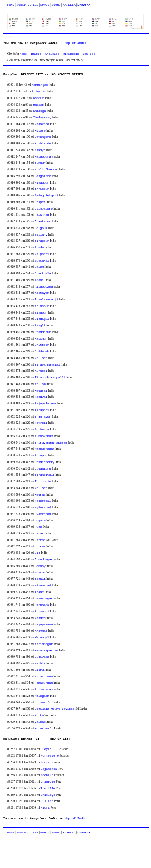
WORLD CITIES (28, 5)
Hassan (39, 105)
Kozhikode (43, 144)
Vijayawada (44, 625)
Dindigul (42, 319)
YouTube (89, 54)
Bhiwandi (42, 612)
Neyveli (41, 423)
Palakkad (42, 215)
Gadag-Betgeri (46, 196)
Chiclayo (48, 795)
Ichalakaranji (46, 300)
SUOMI (56, 5)
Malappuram (44, 157)
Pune (38, 527)
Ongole (40, 521)
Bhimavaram (44, 690)
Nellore (41, 488)
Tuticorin (43, 482)
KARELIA (69, 5)
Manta (45, 762)
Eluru (39, 670)
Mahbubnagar (45, 449)
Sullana (47, 801)
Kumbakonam (44, 436)
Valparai (42, 254)
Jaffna (40, 540)
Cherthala (43, 274)
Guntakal (42, 261)
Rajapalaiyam (46, 404)
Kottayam (42, 293)
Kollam (40, 384)
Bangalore (43, 176)
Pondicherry (45, 462)
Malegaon (42, 696)
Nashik (40, 664)
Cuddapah (42, 352)
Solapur (41, 456)
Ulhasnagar (44, 599)
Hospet (40, 202)
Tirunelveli (45, 475)
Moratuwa (42, 729)
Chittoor (42, 345)
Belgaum (41, 228)
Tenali (40, 579)
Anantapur (43, 222)
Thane (39, 592)
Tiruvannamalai (47, 365)
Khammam (41, 631)
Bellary (41, 235)
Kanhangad (40, 85)
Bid (37, 553)
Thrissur (42, 189)
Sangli (40, 326)
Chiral (40, 547)
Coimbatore (44, 209)
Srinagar (39, 92)
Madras (40, 495)
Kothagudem (44, 677)
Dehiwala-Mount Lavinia (54, 709)
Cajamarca (49, 769)
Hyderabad (43, 508)
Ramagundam (44, 683)
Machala (47, 775)
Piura (45, 808)
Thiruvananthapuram (51, 443)
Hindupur (42, 183)
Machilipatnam (46, 651)
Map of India (75, 43)
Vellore (41, 358)
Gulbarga (42, 430)
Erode (39, 248)
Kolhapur (42, 306)
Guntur (40, 573)
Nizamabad (43, 586)
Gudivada (42, 657)
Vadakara (42, 124)
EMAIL (45, 5)
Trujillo (48, 788)
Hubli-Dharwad (46, 170)
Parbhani (42, 605)
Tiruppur (42, 241)
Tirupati (42, 410)
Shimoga (40, 111)
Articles (52, 54)
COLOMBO (41, 703)
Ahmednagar (44, 560)
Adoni (39, 280)
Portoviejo (50, 756)
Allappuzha (44, 287)
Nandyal (41, 397)
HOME (11, 5)
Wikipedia (71, 54)
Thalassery (42, 118)
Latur (39, 534)
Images (36, 54)
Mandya (40, 150)
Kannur (39, 98)
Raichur (41, 339)
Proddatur (43, 332)
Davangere (43, 137)
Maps (24, 54)
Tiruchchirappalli (50, 378)
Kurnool (41, 371)
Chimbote (48, 782)
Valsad (40, 722)
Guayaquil (49, 749)
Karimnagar (44, 644)
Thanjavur (43, 417)
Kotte (39, 716)
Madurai (41, 391)
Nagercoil (43, 501)
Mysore (40, 131)
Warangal (42, 638)
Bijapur (41, 313)
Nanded (40, 618)
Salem (39, 267)
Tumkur (40, 163)
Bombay (40, 566)
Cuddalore (43, 469)
